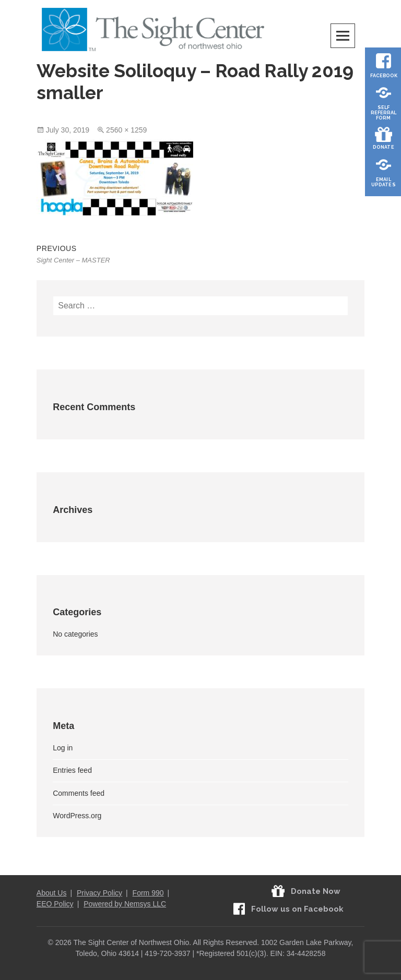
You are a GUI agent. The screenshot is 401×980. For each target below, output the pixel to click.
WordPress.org (77, 816)
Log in (63, 748)
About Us (52, 893)
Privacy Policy (99, 893)
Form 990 (148, 893)
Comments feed (79, 793)
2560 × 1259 (126, 130)
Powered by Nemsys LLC (125, 904)
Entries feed (72, 770)
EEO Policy (55, 904)
